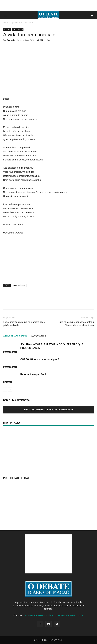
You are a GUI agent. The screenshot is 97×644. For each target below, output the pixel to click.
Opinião (14, 23)
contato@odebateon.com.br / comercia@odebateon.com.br (53, 615)
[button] (93, 15)
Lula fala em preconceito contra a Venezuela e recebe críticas (76, 324)
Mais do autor (38, 336)
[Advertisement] (48, 5)
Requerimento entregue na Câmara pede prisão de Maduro (24, 324)
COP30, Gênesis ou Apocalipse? (40, 359)
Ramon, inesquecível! (33, 374)
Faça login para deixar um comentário (48, 410)
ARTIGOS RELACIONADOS (15, 336)
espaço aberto (19, 285)
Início (5, 23)
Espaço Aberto (28, 23)
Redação (11, 40)
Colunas (7, 382)
